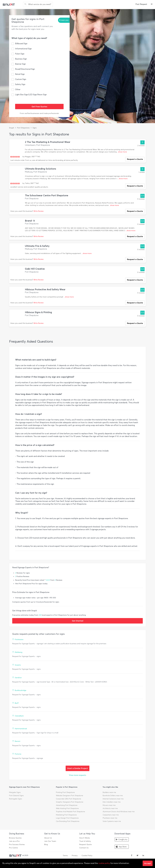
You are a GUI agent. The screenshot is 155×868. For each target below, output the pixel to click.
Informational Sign (23, 49)
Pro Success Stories (17, 844)
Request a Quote (135, 159)
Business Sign (21, 59)
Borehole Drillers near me (113, 796)
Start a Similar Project (77, 768)
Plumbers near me (110, 818)
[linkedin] (143, 856)
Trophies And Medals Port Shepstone (70, 812)
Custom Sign (21, 79)
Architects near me (110, 808)
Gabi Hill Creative (35, 269)
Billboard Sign (21, 44)
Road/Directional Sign (25, 69)
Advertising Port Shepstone (67, 805)
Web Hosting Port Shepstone (67, 808)
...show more (122, 152)
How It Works (85, 838)
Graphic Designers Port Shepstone (70, 802)
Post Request (141, 4)
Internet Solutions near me (113, 799)
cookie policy (104, 863)
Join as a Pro (14, 841)
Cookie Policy (87, 856)
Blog (46, 844)
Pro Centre (13, 848)
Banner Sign (20, 64)
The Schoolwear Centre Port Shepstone (47, 195)
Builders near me (109, 792)
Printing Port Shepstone (65, 792)
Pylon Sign (20, 54)
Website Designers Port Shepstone (70, 796)
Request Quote (85, 844)
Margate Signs (15, 792)
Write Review (38, 211)
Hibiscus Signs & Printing (38, 312)
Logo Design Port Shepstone (67, 818)
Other (18, 89)
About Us (48, 838)
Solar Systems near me (112, 821)
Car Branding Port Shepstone (68, 821)
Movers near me (109, 805)
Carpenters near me (111, 815)
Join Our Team (50, 841)
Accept (148, 863)
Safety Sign (20, 84)
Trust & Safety (85, 841)
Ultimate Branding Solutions (41, 169)
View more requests (77, 775)
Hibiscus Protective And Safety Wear (45, 289)
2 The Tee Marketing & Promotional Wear (48, 142)
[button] (152, 4)
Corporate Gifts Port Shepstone (68, 799)
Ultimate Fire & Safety (37, 246)
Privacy (75, 856)
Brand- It (30, 221)
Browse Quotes (15, 838)
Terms (65, 856)
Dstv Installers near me (112, 802)
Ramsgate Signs (15, 799)
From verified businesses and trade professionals (39, 113)
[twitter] (137, 856)
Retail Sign (20, 74)
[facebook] (132, 856)
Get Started (78, 621)
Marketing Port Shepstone (66, 815)
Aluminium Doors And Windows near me (119, 812)
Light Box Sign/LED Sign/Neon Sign (31, 95)
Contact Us (84, 848)
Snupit (12, 128)
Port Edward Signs (16, 796)
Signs (35, 128)
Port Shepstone (23, 128)
